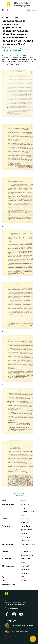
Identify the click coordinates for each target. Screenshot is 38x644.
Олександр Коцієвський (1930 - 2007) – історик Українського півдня (17, 50)
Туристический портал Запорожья (18, 632)
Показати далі (19, 495)
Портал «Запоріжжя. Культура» (16, 637)
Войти (28, 10)
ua (33, 10)
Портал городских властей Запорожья (19, 626)
